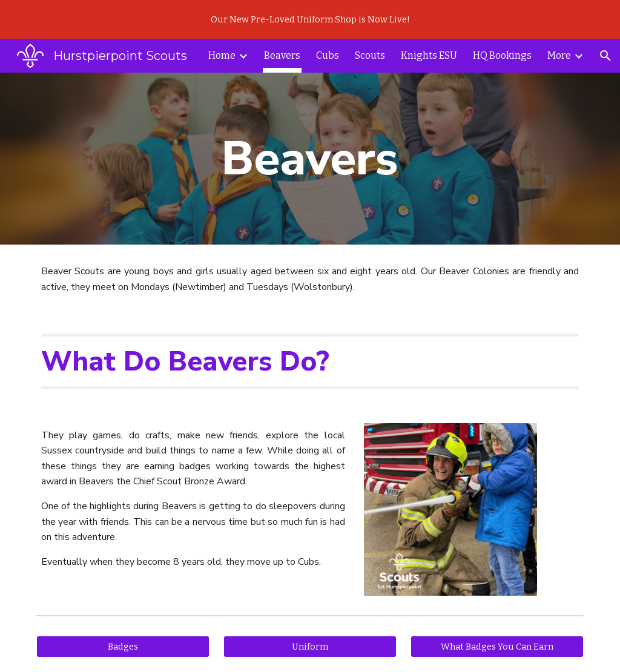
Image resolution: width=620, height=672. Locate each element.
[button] (605, 56)
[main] (310, 159)
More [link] (559, 55)
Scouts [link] (370, 55)
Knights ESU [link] (429, 55)
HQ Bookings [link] (502, 55)
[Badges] (123, 646)
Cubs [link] (328, 55)
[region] (310, 19)
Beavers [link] (282, 55)
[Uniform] (310, 646)
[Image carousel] (450, 509)
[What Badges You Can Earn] (497, 646)
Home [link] (222, 55)
